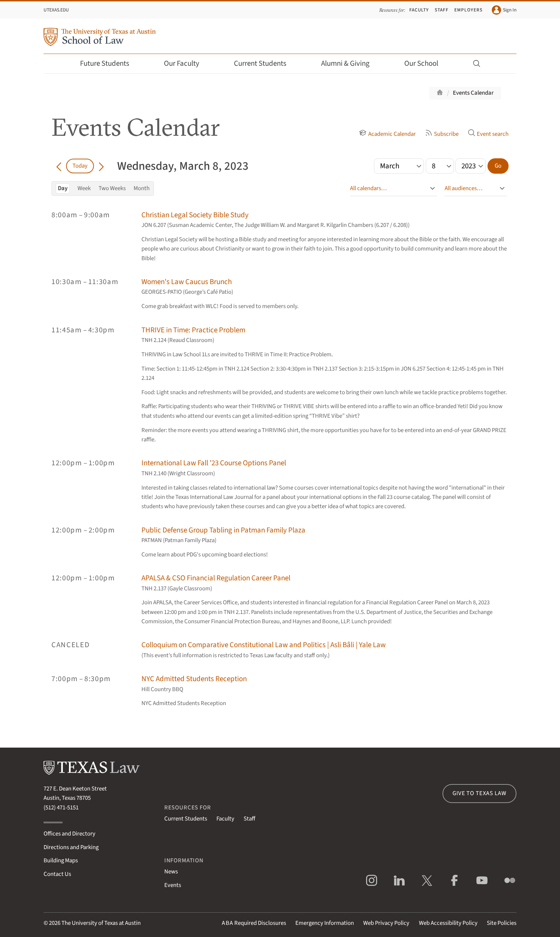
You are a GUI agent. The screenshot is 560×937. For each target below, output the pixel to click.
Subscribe (442, 134)
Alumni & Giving (350, 63)
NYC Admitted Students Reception (194, 679)
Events (173, 885)
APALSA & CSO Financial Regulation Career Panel (216, 578)
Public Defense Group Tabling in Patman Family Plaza (223, 530)
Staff (442, 10)
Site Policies (502, 923)
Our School (426, 63)
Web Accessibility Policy (448, 923)
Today (80, 166)
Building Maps (61, 861)
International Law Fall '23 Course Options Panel (214, 463)
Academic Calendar (387, 134)
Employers (468, 10)
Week (84, 188)
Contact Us (57, 874)
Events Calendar (473, 93)
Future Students (109, 63)
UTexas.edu (56, 10)
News (171, 872)
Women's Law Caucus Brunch (187, 282)
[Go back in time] (59, 166)
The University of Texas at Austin (101, 923)
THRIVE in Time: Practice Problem (193, 330)
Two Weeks (112, 188)
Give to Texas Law (479, 793)
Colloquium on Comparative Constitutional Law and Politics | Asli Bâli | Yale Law (264, 645)
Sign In (504, 10)
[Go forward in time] (101, 166)
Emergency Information (325, 923)
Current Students (265, 63)
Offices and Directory (69, 834)
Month (142, 188)
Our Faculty (186, 63)
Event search (488, 134)
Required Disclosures (254, 923)
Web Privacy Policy (386, 923)
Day (63, 188)
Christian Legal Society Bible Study (195, 215)
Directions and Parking (71, 847)
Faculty (419, 10)
